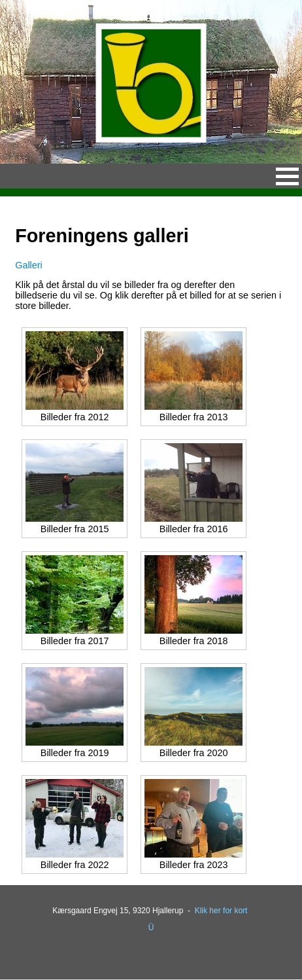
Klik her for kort (221, 911)
